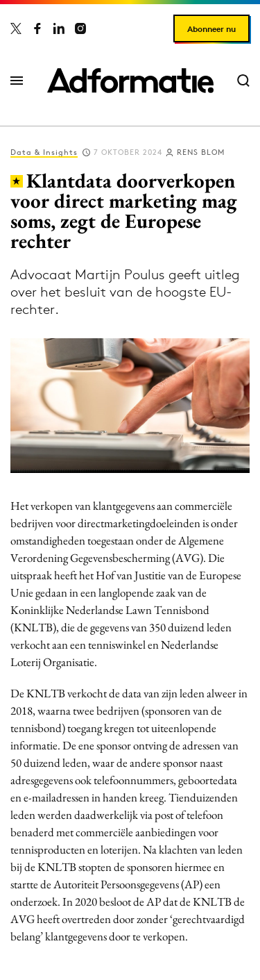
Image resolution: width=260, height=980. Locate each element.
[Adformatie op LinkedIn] (59, 28)
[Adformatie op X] (16, 28)
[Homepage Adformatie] (130, 81)
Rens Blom (201, 152)
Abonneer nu (211, 29)
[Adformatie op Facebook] (37, 28)
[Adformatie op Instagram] (80, 28)
